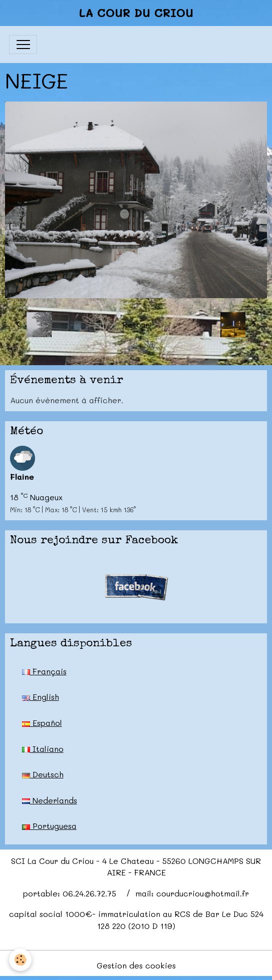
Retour (136, 324)
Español (42, 723)
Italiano (43, 749)
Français (44, 671)
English (41, 697)
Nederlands (50, 800)
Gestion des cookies (136, 965)
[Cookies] (20, 960)
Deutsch (43, 774)
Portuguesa (49, 826)
